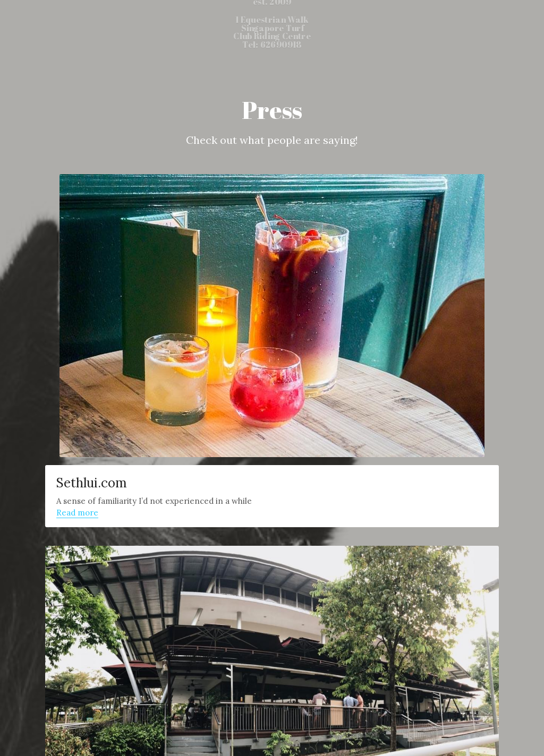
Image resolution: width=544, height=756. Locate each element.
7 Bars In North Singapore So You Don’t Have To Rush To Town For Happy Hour (355, 543)
